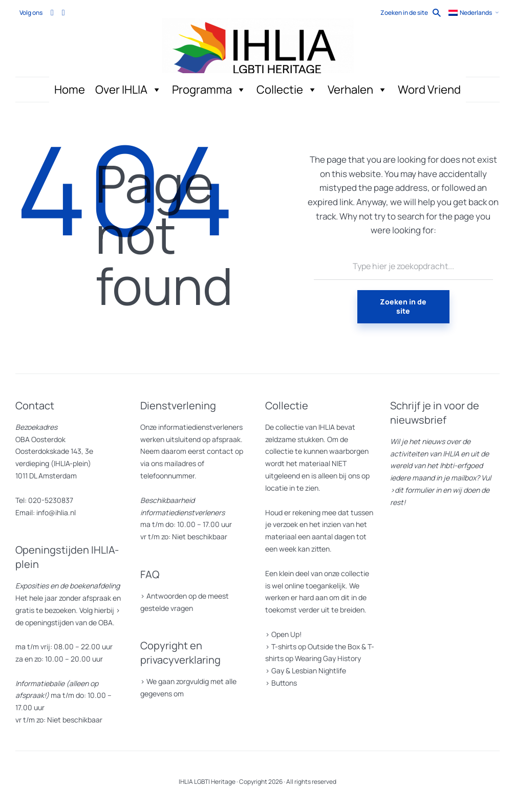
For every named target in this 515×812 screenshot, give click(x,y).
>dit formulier (412, 490)
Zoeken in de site (403, 306)
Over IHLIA (128, 90)
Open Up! (286, 634)
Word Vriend (429, 90)
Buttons (284, 683)
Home (70, 90)
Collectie (287, 90)
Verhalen (358, 90)
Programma (209, 90)
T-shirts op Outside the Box (316, 646)
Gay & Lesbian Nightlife (309, 671)
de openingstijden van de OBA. (65, 622)
